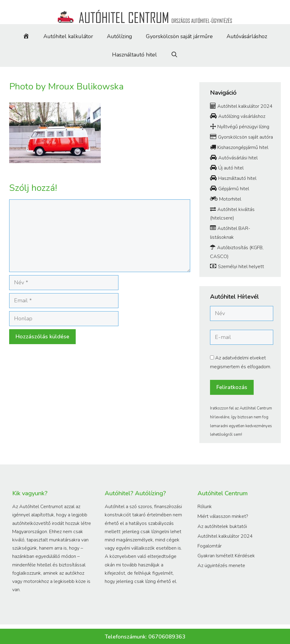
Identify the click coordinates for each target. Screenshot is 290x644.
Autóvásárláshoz (247, 36)
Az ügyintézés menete (221, 566)
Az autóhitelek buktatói (222, 526)
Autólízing (120, 36)
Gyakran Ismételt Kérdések (226, 556)
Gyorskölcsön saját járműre (179, 36)
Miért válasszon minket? (223, 516)
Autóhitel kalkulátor (68, 36)
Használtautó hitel (134, 55)
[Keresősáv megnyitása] (174, 55)
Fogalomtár (210, 546)
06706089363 (167, 637)
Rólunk (205, 507)
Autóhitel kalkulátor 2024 (225, 536)
